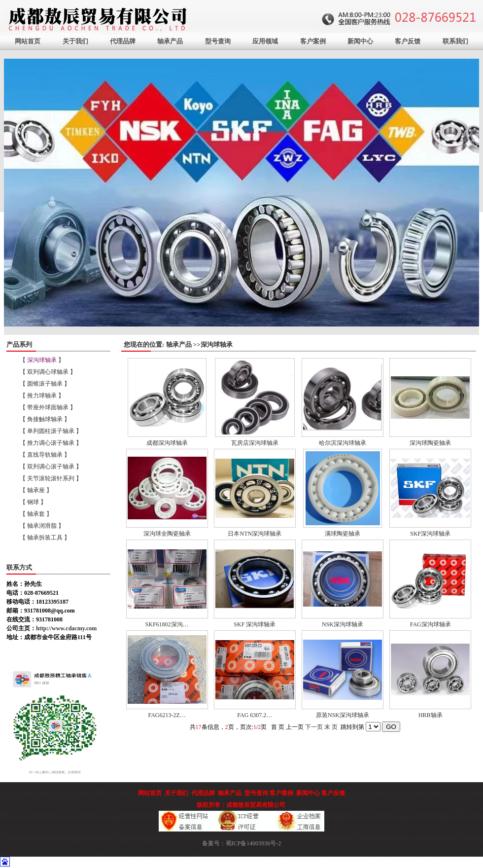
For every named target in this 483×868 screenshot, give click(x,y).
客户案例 (313, 41)
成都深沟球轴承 (167, 443)
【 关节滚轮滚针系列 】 (51, 478)
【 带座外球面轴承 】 (48, 407)
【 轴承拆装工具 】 (45, 538)
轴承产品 (170, 41)
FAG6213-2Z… (167, 715)
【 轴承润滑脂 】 (42, 526)
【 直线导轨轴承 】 (45, 455)
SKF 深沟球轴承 (255, 624)
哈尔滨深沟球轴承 (343, 443)
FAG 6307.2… (255, 715)
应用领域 (265, 41)
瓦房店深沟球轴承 (255, 443)
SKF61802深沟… (167, 624)
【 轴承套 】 (36, 514)
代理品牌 (123, 41)
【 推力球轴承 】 (42, 396)
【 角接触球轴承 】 (45, 419)
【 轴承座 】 (36, 490)
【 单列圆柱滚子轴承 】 (51, 431)
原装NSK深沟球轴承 (343, 715)
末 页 (331, 727)
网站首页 (28, 41)
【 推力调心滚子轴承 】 (51, 443)
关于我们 (75, 41)
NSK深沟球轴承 (343, 624)
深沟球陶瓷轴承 (430, 443)
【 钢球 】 (33, 502)
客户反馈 (408, 41)
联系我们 (455, 41)
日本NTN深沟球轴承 (255, 534)
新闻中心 (360, 41)
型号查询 (218, 41)
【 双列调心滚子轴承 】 (51, 467)
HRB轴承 (431, 715)
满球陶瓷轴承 (343, 534)
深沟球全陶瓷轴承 (167, 534)
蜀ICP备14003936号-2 (254, 843)
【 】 (42, 360)
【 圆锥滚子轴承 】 (45, 384)
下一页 (314, 727)
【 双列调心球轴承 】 (48, 372)
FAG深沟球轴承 (431, 624)
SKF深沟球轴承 (430, 534)
